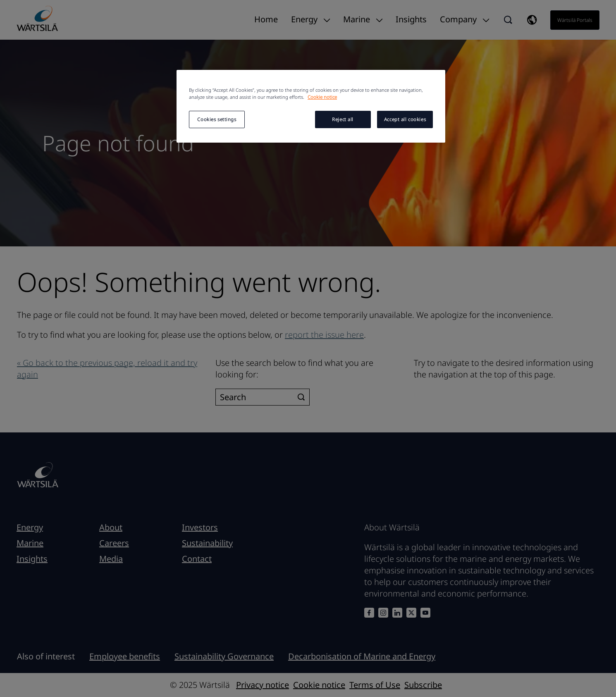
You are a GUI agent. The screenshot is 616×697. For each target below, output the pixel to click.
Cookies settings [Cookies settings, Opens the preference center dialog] (217, 119)
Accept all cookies (405, 119)
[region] (311, 106)
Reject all (343, 119)
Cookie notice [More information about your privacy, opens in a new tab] (322, 97)
